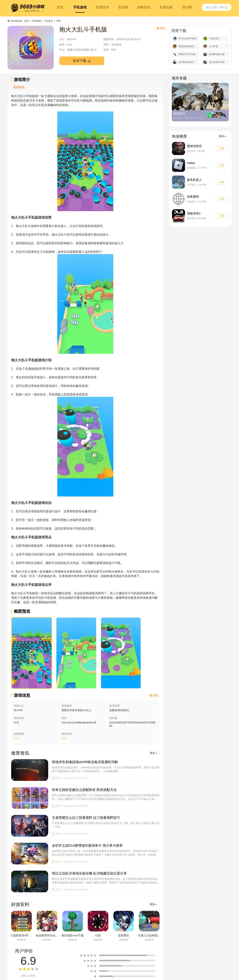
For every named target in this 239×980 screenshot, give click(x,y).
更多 (153, 753)
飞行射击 (49, 21)
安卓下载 (82, 61)
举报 (154, 695)
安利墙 (123, 7)
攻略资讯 (144, 7)
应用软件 (102, 7)
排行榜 (187, 7)
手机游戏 (80, 7)
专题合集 (166, 7)
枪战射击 (19, 87)
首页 (60, 7)
